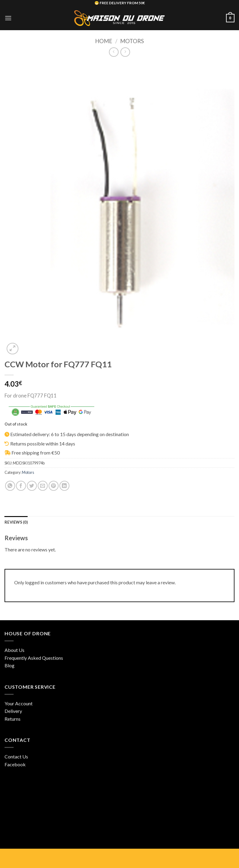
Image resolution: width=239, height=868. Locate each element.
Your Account (19, 703)
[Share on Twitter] (32, 486)
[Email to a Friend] (43, 486)
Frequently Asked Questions (34, 658)
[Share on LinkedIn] (64, 486)
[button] (8, 18)
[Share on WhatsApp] (10, 486)
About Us (14, 650)
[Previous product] (125, 52)
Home (104, 41)
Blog (10, 665)
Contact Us (16, 756)
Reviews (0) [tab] (16, 522)
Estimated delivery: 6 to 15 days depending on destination (70, 434)
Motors (132, 41)
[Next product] (114, 52)
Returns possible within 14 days (43, 444)
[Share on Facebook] (21, 486)
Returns (13, 719)
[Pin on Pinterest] (54, 486)
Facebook (15, 764)
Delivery (13, 711)
